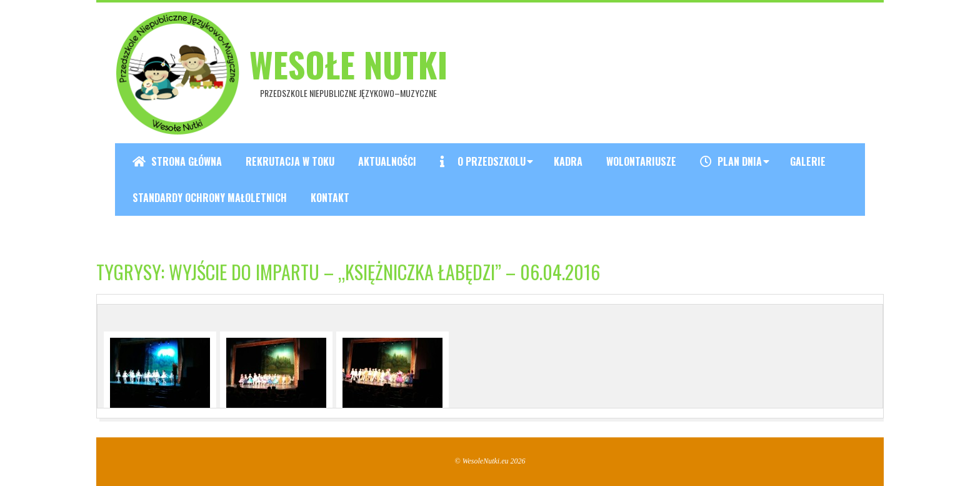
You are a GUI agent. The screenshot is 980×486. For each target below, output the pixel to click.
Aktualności (387, 161)
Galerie (808, 161)
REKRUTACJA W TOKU (290, 161)
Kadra (568, 161)
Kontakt (330, 198)
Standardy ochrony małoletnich (210, 198)
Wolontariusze (641, 161)
